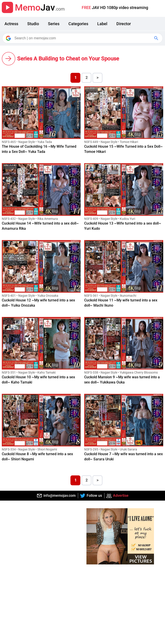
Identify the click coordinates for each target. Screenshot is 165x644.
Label (102, 24)
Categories (78, 24)
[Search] (83, 38)
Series (54, 24)
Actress (11, 24)
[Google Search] (157, 38)
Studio (33, 24)
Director (124, 24)
